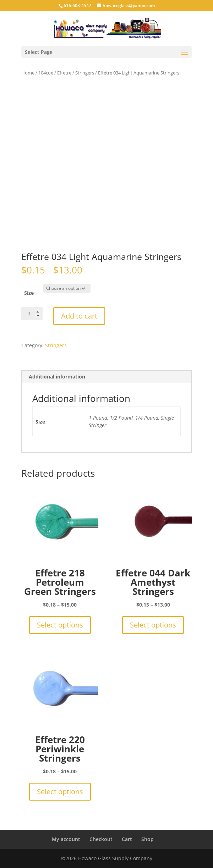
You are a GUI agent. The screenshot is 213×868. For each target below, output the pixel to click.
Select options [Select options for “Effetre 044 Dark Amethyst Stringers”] (153, 625)
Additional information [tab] (57, 377)
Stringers (85, 73)
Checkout (101, 839)
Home (28, 73)
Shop (148, 839)
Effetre (64, 73)
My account (66, 839)
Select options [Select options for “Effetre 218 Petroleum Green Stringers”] (60, 625)
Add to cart (79, 316)
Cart (127, 839)
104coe (46, 73)
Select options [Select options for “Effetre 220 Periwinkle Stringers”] (60, 792)
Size (29, 293)
